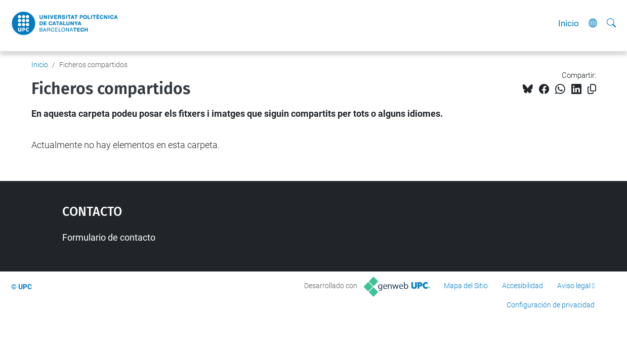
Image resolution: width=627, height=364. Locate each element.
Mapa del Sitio (466, 286)
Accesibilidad (522, 286)
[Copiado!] (592, 89)
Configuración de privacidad (551, 305)
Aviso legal (574, 286)
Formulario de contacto (109, 237)
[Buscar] (611, 23)
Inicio (569, 23)
